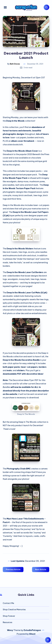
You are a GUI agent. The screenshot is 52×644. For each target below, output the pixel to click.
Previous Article (13, 569)
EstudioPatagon (32, 630)
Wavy (10, 630)
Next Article (41, 569)
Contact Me (8, 603)
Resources (7, 622)
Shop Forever (9, 616)
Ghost (32, 634)
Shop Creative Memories (14, 610)
